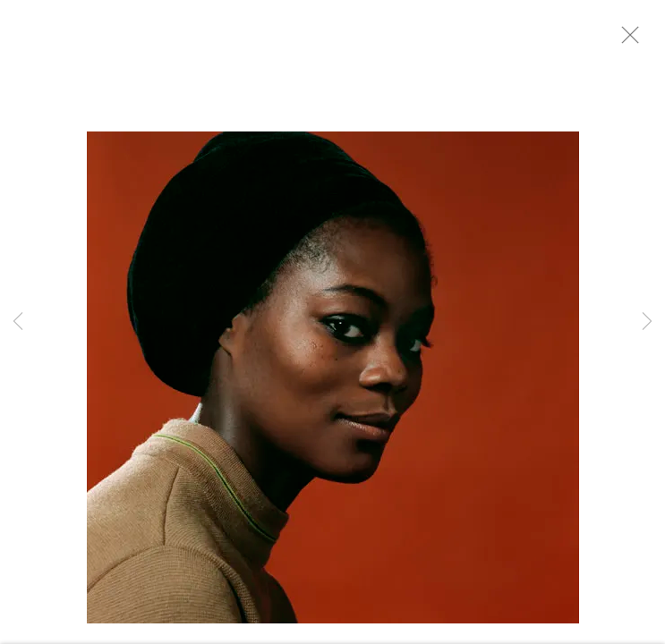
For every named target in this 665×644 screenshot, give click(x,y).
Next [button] (647, 322)
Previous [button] (18, 322)
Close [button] (635, 40)
